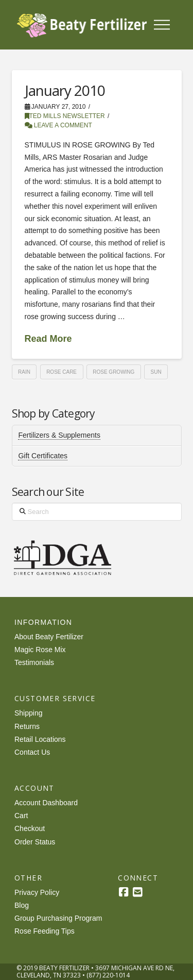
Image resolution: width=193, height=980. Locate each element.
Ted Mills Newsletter (65, 116)
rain (24, 372)
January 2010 (65, 90)
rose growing (113, 372)
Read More (48, 339)
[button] (162, 25)
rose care (62, 372)
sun (156, 372)
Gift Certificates (43, 456)
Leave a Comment (58, 125)
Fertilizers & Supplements (59, 435)
